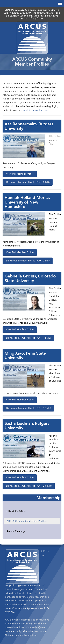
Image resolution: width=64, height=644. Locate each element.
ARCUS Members (16, 511)
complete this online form (35, 110)
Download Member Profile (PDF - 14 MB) (29, 338)
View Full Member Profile (20, 174)
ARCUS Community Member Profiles (27, 521)
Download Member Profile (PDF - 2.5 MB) (29, 486)
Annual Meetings (16, 531)
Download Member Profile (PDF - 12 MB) (29, 408)
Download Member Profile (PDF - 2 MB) (28, 182)
